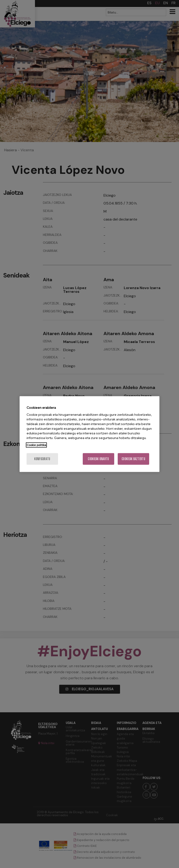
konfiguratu (42, 459)
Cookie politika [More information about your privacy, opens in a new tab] (36, 445)
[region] (89, 434)
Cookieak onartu (98, 459)
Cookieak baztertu (133, 459)
